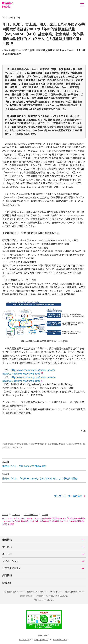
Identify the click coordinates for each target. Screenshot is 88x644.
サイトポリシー (57, 592)
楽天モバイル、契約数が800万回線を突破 (24, 466)
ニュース (16, 515)
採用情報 (7, 575)
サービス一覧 (25, 640)
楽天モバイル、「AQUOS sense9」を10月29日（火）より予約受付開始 (40, 478)
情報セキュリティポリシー (38, 592)
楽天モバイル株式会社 (8, 5)
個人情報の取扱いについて (14, 592)
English (7, 583)
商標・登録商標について (75, 592)
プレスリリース (31, 515)
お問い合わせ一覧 (42, 640)
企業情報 (44, 540)
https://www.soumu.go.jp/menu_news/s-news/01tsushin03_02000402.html (29, 372)
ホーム (5, 515)
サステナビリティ (44, 568)
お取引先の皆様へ (27, 596)
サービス (44, 547)
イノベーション (44, 561)
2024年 (45, 515)
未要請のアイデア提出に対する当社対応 (52, 596)
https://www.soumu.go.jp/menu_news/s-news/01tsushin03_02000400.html (29, 379)
